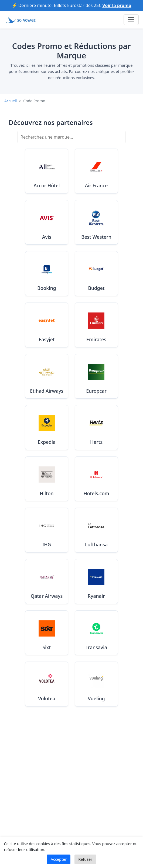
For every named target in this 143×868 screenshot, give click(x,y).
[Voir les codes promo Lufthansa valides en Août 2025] (96, 530)
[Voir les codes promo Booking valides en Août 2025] (47, 274)
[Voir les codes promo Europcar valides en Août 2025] (96, 376)
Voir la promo (117, 5)
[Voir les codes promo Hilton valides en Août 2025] (47, 479)
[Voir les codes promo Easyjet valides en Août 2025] (47, 325)
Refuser (85, 859)
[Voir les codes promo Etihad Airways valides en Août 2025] (47, 376)
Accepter (59, 859)
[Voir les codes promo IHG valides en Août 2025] (47, 530)
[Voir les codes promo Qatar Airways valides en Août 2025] (47, 581)
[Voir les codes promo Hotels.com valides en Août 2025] (96, 479)
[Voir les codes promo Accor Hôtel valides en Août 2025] (47, 171)
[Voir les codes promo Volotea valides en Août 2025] (47, 684)
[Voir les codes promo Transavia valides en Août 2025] (96, 633)
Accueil (11, 101)
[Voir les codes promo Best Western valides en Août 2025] (96, 222)
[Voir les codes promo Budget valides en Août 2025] (96, 274)
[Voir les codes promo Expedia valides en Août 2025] (47, 428)
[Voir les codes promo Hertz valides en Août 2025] (96, 428)
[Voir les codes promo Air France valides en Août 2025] (96, 171)
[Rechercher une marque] (71, 137)
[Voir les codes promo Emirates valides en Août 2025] (96, 325)
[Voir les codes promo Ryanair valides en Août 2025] (96, 581)
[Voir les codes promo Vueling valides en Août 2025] (96, 684)
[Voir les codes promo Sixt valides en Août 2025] (47, 633)
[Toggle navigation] (131, 20)
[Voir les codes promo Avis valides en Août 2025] (47, 222)
